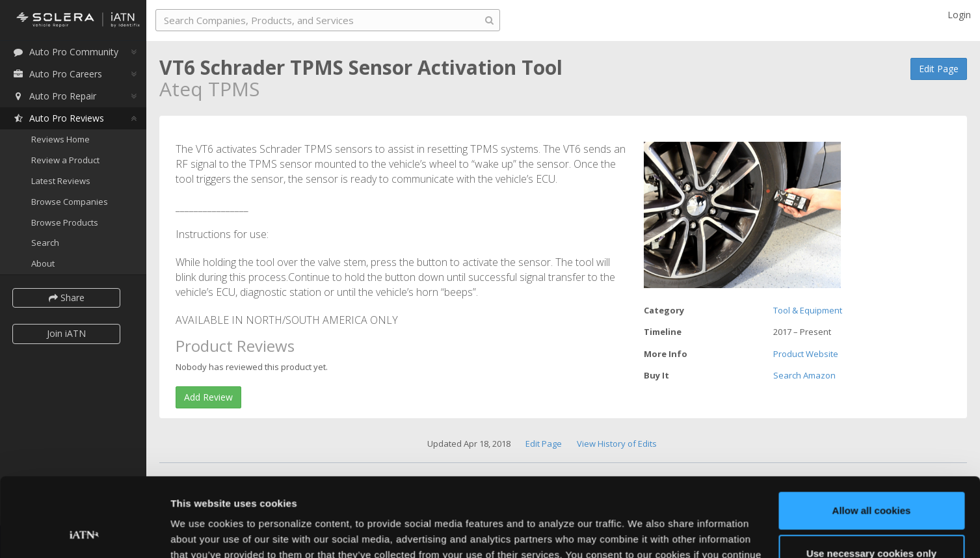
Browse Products (65, 222)
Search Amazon (804, 375)
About (43, 263)
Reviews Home (60, 139)
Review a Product (65, 160)
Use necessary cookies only (871, 479)
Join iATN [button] (66, 333)
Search (45, 243)
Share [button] (67, 298)
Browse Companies (70, 202)
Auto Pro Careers (57, 74)
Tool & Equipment (808, 310)
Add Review (208, 397)
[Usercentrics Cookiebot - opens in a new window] (84, 533)
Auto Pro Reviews (58, 118)
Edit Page (939, 69)
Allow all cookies (872, 437)
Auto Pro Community (65, 52)
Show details (201, 532)
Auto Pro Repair (54, 96)
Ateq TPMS (209, 89)
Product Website (806, 354)
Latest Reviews (61, 181)
